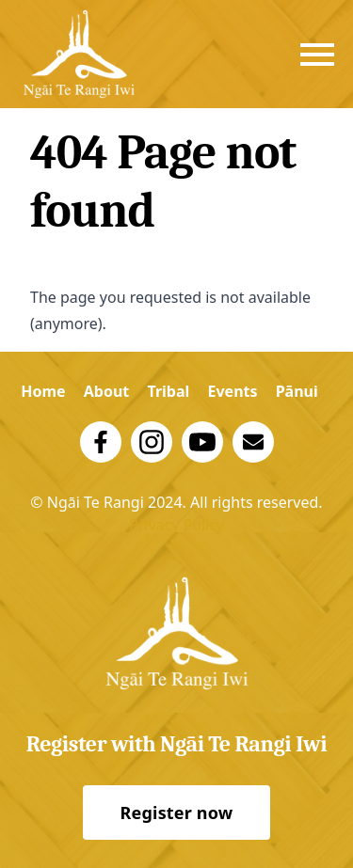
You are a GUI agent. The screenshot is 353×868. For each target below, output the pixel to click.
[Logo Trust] (79, 54)
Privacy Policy (176, 525)
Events (232, 391)
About (107, 391)
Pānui (297, 391)
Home (43, 391)
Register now (177, 813)
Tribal (168, 391)
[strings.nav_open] (317, 55)
